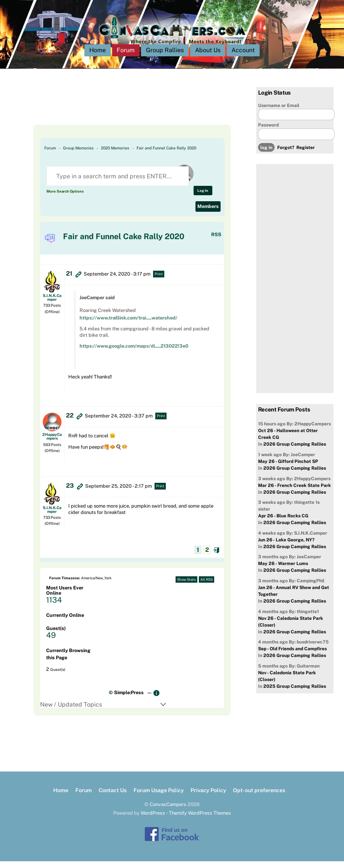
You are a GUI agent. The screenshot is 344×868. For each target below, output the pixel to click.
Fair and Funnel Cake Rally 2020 (166, 155)
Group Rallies (165, 57)
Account (243, 57)
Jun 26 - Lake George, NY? (286, 547)
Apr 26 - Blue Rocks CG (283, 523)
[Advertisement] (125, 113)
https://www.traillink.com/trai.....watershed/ (128, 325)
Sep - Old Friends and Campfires (292, 656)
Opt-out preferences (259, 797)
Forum (126, 57)
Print (159, 281)
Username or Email (279, 112)
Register (306, 154)
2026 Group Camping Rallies (295, 451)
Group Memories (78, 155)
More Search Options (65, 198)
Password (268, 132)
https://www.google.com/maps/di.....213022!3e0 (134, 353)
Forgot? (286, 154)
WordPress (153, 820)
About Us (208, 57)
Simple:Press (129, 699)
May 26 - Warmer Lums (283, 570)
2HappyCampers (52, 443)
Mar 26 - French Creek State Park (294, 492)
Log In (203, 197)
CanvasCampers (168, 811)
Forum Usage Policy (159, 797)
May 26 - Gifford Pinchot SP (288, 468)
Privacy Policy (208, 797)
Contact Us (113, 797)
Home (98, 57)
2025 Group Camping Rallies (295, 693)
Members (208, 213)
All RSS (207, 586)
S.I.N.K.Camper (52, 304)
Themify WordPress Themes (200, 820)
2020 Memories (115, 155)
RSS (216, 241)
